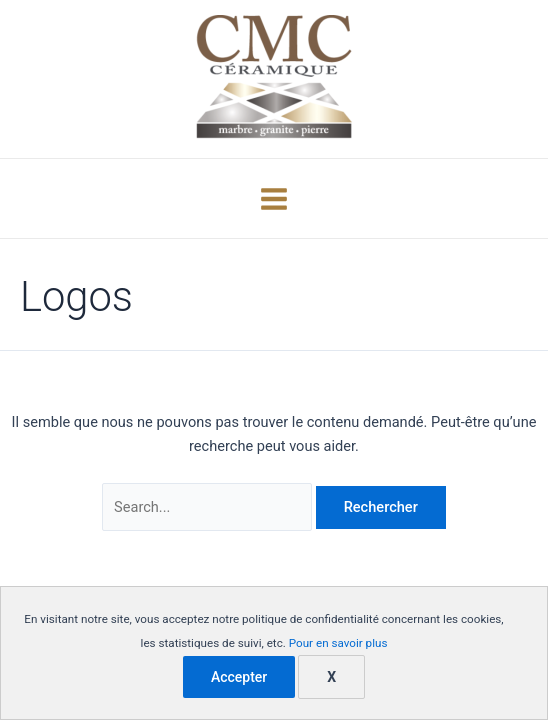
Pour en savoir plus (338, 643)
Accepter (239, 677)
